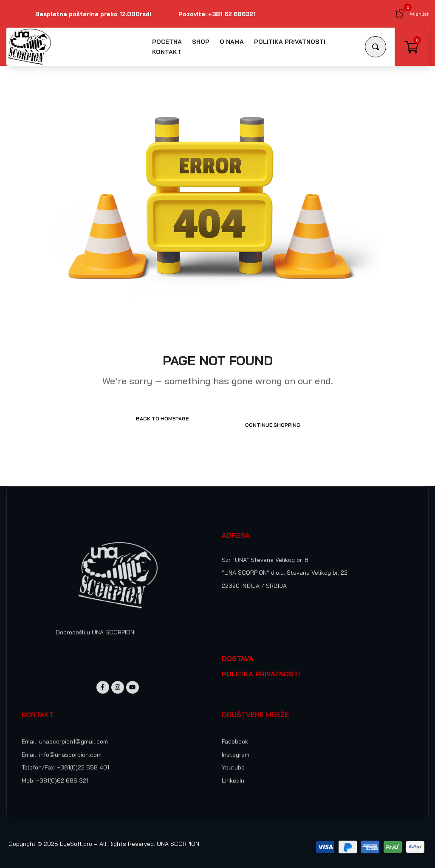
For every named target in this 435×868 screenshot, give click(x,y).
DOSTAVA (238, 652)
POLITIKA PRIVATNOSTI (261, 667)
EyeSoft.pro (76, 837)
